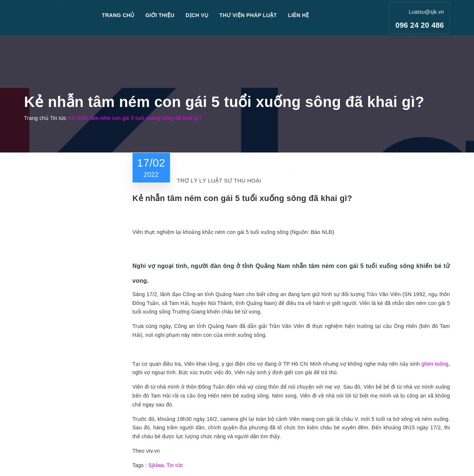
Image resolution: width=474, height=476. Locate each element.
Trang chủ (118, 15)
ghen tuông (435, 364)
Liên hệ (299, 15)
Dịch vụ (197, 15)
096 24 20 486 (420, 25)
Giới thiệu (160, 15)
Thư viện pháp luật (248, 15)
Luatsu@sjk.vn (426, 12)
